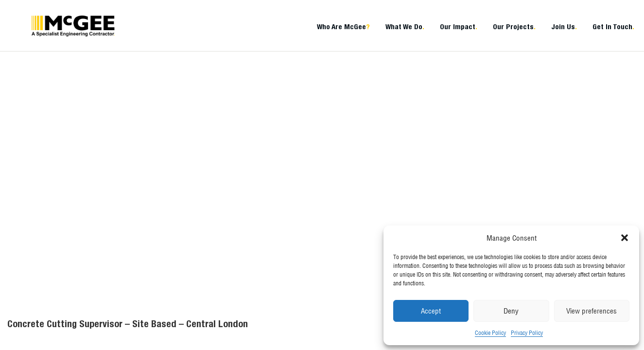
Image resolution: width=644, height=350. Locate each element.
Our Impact (459, 26)
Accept (431, 311)
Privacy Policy (527, 333)
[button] (625, 238)
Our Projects (514, 26)
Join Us (564, 26)
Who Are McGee (343, 26)
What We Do (405, 26)
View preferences (592, 311)
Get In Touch (613, 26)
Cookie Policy (490, 333)
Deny (511, 311)
